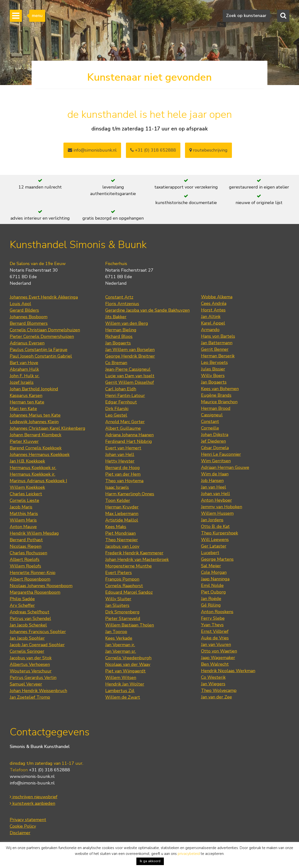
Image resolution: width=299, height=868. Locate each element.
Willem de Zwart (123, 697)
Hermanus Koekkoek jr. (32, 474)
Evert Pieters (119, 573)
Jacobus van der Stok (31, 658)
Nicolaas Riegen (26, 546)
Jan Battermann (217, 343)
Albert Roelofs (25, 559)
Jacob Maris (21, 507)
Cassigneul (212, 415)
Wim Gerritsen (216, 461)
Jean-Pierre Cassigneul (128, 369)
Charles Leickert (26, 494)
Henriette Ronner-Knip (33, 573)
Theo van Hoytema (124, 481)
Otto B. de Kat (215, 526)
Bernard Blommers (29, 323)
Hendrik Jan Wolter (125, 684)
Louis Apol (20, 304)
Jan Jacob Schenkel (28, 625)
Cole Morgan (214, 572)
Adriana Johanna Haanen (129, 435)
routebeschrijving (208, 150)
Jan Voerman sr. (121, 651)
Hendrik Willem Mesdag (34, 533)
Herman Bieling (121, 330)
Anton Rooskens (217, 612)
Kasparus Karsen (26, 395)
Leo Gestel (116, 415)
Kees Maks (116, 527)
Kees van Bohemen (220, 389)
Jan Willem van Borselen (130, 350)
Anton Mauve (23, 527)
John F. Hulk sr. (25, 376)
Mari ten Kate (23, 409)
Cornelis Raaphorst (124, 586)
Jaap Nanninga (215, 579)
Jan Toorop (116, 632)
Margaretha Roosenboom (35, 592)
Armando (210, 330)
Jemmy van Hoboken (222, 507)
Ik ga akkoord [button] (150, 861)
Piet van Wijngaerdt (125, 671)
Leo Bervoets (214, 362)
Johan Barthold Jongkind (34, 389)
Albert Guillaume (123, 428)
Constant (210, 421)
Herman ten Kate (27, 402)
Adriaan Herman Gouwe (225, 467)
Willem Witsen (121, 678)
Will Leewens (215, 540)
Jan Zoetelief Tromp (30, 697)
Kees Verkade (119, 638)
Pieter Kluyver (24, 441)
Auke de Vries (215, 638)
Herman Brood (216, 408)
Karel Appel (213, 323)
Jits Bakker (116, 317)
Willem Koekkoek (27, 487)
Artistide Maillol (122, 520)
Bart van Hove (24, 363)
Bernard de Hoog (123, 468)
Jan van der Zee (216, 697)
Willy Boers (213, 376)
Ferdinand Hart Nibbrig (129, 441)
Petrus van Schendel (30, 619)
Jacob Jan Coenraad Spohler (37, 645)
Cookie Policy (23, 826)
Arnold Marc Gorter (125, 422)
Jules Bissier (213, 369)
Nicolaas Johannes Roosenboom (41, 586)
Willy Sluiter (118, 599)
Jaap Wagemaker (218, 658)
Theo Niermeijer (122, 540)
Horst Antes (213, 310)
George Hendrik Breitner (130, 356)
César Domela (215, 448)
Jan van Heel (214, 487)
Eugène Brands (216, 395)
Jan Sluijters (117, 605)
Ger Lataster (214, 546)
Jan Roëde (211, 599)
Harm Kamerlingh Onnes (130, 494)
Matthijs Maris (24, 514)
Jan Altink (211, 317)
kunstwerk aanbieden (32, 803)
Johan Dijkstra (215, 435)
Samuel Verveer (26, 684)
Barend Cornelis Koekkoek (36, 448)
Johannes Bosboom (29, 317)
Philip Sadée (22, 599)
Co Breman (116, 363)
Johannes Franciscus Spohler (38, 632)
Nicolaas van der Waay (128, 664)
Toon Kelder (118, 500)
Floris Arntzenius (122, 304)
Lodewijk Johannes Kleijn (34, 422)
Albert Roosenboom (30, 579)
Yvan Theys (212, 625)
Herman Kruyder (122, 507)
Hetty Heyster (120, 461)
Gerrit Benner (215, 349)
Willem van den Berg (127, 323)
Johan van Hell (120, 455)
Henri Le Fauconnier (221, 454)
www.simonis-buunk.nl (32, 776)
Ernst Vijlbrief (215, 631)
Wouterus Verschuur (31, 671)
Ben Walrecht (215, 664)
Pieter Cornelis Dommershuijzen (42, 336)
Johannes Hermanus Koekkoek (40, 455)
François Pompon (122, 579)
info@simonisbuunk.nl (92, 150)
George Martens (217, 559)
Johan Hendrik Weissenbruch (38, 691)
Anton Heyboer (216, 500)
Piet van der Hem (123, 474)
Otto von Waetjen (219, 651)
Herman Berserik (218, 356)
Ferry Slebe (213, 618)
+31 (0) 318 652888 (153, 150)
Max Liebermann (122, 514)
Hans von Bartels (218, 336)
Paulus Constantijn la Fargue (39, 350)
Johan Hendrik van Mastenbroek (137, 559)
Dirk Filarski (117, 409)
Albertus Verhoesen (30, 664)
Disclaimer (20, 833)
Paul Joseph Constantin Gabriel (41, 356)
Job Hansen (212, 481)
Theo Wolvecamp (219, 690)
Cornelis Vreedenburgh (128, 658)
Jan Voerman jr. (120, 645)
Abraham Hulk (24, 369)
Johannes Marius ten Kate (35, 415)
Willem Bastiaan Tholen (130, 625)
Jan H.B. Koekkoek (27, 461)
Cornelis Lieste (24, 500)
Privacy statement (28, 820)
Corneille (210, 428)
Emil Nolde (212, 585)
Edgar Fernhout (121, 402)
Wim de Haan (215, 474)
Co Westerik (213, 677)
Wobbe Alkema (217, 297)
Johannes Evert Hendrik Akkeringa (44, 297)
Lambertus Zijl (120, 691)
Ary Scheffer (22, 605)
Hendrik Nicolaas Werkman (228, 671)
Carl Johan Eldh (121, 389)
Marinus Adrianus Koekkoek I (38, 481)
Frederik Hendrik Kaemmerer (134, 553)
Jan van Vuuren (216, 645)
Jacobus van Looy (122, 546)
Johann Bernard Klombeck (35, 435)
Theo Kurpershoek (220, 533)
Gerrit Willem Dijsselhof (130, 382)
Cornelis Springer (27, 651)
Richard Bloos (119, 336)
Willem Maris (23, 520)
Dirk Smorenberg (122, 612)
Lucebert (210, 553)
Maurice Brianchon (219, 402)
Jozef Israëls (22, 382)
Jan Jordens (212, 520)
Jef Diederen (213, 441)
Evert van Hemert (123, 448)
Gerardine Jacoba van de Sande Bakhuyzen (147, 310)
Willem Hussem (217, 513)
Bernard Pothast (26, 540)
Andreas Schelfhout (30, 612)
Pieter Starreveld (123, 619)
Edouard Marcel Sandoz (129, 592)
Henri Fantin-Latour (125, 395)
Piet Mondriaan (120, 533)
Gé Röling (211, 605)
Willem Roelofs (25, 566)
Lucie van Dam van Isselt (130, 376)
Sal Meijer (211, 566)
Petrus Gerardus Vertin (33, 678)
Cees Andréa (214, 303)
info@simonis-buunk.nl (32, 783)
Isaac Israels (117, 487)
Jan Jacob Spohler (27, 638)
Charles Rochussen (28, 553)
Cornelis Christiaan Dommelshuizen (45, 330)
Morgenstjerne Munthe (128, 566)
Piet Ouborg (213, 592)
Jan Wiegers (213, 684)
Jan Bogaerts (118, 343)
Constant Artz (119, 297)
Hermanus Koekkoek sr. (33, 468)
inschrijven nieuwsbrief (34, 797)
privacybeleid (189, 854)
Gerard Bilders (24, 310)
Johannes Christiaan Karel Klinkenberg (48, 428)
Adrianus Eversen (27, 343)
